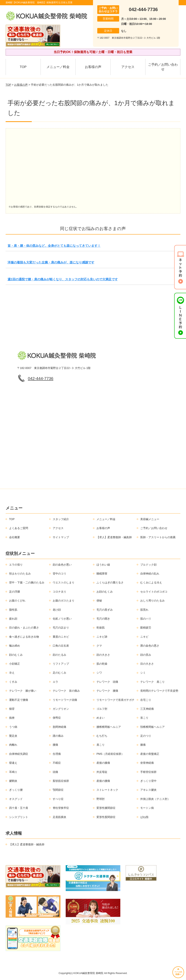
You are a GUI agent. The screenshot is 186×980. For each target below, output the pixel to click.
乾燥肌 (101, 628)
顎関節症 (58, 790)
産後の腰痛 (103, 781)
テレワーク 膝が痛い (23, 691)
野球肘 (101, 799)
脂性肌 (13, 610)
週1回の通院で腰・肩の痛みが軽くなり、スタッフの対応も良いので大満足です (63, 279)
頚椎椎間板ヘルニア (152, 727)
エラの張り (16, 565)
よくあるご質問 (19, 528)
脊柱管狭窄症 (61, 808)
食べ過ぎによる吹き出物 (24, 637)
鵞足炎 (13, 736)
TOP (23, 67)
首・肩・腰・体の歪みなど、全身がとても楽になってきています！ (54, 246)
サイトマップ (61, 537)
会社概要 (15, 537)
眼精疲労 (146, 628)
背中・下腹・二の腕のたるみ (27, 582)
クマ (99, 646)
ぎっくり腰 (16, 790)
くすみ (13, 682)
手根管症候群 (148, 772)
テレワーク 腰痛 (107, 691)
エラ (55, 682)
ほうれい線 (103, 565)
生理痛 (57, 754)
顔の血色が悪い (62, 565)
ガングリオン (61, 709)
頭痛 (55, 772)
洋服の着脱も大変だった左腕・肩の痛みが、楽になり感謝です (51, 262)
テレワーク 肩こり (152, 682)
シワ (99, 673)
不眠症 (57, 763)
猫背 (12, 709)
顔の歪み (146, 655)
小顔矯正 (15, 664)
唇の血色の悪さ (150, 646)
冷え (12, 673)
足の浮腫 (15, 592)
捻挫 (12, 718)
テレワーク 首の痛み (66, 691)
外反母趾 (102, 772)
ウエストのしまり (64, 582)
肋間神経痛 (59, 727)
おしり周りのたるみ (152, 601)
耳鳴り (13, 772)
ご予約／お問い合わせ (163, 67)
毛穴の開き (103, 619)
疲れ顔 (13, 619)
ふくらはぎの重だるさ (110, 582)
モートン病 (147, 808)
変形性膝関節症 (106, 808)
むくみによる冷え (151, 582)
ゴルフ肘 (102, 709)
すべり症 (58, 799)
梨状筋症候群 (61, 781)
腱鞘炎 (13, 781)
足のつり (146, 736)
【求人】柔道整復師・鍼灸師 (114, 537)
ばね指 (144, 817)
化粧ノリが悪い (62, 619)
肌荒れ (144, 610)
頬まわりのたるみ (20, 574)
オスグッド (16, 799)
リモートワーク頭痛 (65, 700)
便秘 (99, 601)
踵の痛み (58, 736)
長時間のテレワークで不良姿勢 (159, 691)
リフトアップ (61, 664)
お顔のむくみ (105, 592)
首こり (144, 718)
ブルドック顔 (148, 565)
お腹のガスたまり (64, 601)
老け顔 (57, 610)
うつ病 (13, 727)
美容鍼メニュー (150, 519)
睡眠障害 (102, 574)
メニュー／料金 (58, 67)
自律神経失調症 (19, 754)
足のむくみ (59, 673)
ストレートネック (107, 790)
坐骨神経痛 (147, 763)
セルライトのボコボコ (154, 592)
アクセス (128, 67)
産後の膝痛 (103, 763)
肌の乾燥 (102, 664)
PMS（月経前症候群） (110, 754)
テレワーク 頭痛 (107, 682)
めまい (101, 718)
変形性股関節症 (106, 817)
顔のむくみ (16, 655)
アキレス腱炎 (148, 790)
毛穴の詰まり (61, 628)
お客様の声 (93, 67)
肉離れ (13, 745)
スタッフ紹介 (61, 519)
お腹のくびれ (17, 601)
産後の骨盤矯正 (150, 754)
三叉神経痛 (147, 709)
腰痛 (55, 745)
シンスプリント (19, 817)
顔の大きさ (103, 655)
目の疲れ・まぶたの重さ (24, 628)
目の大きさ (147, 664)
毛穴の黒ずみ (105, 610)
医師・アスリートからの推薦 (158, 537)
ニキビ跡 (102, 637)
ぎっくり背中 (148, 781)
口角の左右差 (61, 646)
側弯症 (57, 718)
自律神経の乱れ (150, 574)
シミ (143, 673)
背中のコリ (59, 574)
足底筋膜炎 (59, 817)
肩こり (101, 745)
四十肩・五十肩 (19, 808)
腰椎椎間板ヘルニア (109, 727)
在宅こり (146, 700)
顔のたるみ (59, 655)
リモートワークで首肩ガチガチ (115, 700)
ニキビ (144, 637)
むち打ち (102, 736)
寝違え (13, 763)
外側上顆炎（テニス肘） (155, 799)
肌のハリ (146, 619)
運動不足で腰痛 (19, 700)
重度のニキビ (61, 637)
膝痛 (143, 745)
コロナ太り (59, 592)
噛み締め (15, 646)
